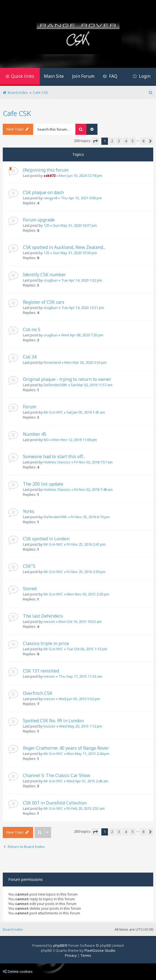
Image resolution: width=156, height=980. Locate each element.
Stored (30, 589)
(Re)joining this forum (46, 170)
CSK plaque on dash (43, 192)
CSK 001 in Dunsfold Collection (55, 803)
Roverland (52, 362)
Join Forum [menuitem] (83, 76)
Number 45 (35, 434)
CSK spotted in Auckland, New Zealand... (64, 247)
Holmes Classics (57, 462)
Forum (30, 407)
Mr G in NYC (53, 412)
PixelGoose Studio (100, 950)
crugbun (51, 280)
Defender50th (55, 385)
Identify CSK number (44, 275)
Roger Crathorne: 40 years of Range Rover (66, 748)
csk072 (50, 176)
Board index (13, 929)
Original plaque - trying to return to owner (67, 379)
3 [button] (119, 141)
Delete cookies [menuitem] (18, 971)
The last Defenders (43, 616)
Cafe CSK (17, 113)
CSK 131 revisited (41, 671)
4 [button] (126, 141)
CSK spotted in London (46, 539)
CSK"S (29, 566)
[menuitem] (110, 77)
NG (46, 440)
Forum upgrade (39, 220)
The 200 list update (43, 484)
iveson (49, 621)
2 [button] (112, 141)
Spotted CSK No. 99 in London (53, 721)
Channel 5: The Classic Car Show (57, 775)
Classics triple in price (46, 643)
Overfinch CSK (38, 693)
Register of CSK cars (44, 302)
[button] (95, 141)
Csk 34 (30, 357)
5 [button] (133, 141)
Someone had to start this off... (54, 457)
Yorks (29, 511)
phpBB (59, 945)
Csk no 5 (32, 329)
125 (47, 225)
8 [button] (143, 141)
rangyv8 (50, 198)
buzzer (50, 726)
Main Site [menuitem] (54, 76)
